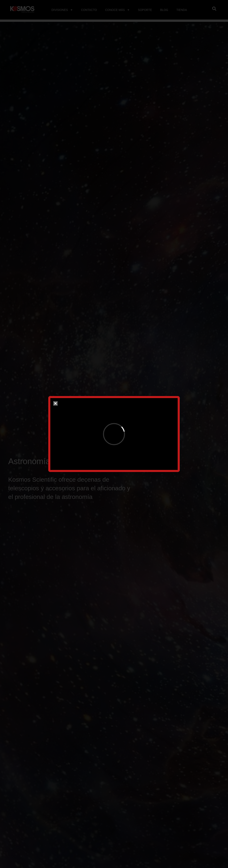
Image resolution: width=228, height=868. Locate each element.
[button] (55, 403)
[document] (114, 434)
